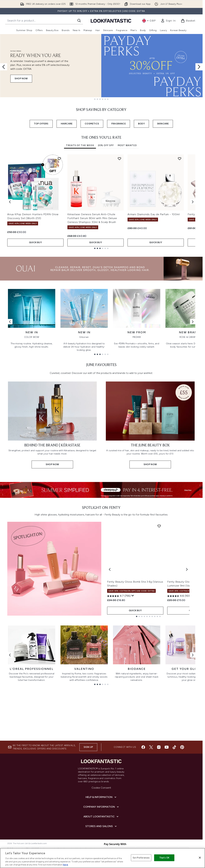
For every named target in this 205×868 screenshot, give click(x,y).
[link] (168, 21)
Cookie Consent (101, 788)
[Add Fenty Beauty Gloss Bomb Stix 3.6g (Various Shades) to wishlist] (159, 526)
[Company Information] (101, 807)
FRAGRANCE (119, 124)
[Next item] (193, 202)
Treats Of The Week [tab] (80, 145)
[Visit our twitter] (151, 747)
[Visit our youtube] (167, 747)
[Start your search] (44, 21)
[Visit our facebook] (143, 747)
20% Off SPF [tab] (106, 145)
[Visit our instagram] (159, 747)
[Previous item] (10, 202)
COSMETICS (92, 124)
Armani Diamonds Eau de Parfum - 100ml (154, 214)
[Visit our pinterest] (182, 747)
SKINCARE (163, 124)
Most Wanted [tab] (127, 145)
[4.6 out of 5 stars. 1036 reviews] (180, 596)
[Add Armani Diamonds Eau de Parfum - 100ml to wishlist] (180, 159)
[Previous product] (110, 569)
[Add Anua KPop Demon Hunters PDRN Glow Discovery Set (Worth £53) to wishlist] (59, 159)
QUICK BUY (35, 243)
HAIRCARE (67, 124)
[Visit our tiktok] (174, 747)
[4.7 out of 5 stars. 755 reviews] (119, 596)
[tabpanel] (101, 202)
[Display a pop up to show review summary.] (133, 596)
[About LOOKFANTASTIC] (101, 817)
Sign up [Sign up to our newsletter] (88, 747)
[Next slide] (199, 67)
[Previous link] (10, 322)
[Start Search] (79, 21)
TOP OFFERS (41, 124)
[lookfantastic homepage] (111, 21)
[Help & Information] (101, 797)
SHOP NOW (21, 79)
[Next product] (187, 569)
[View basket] (188, 21)
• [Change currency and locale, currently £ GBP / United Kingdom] (149, 21)
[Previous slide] (4, 67)
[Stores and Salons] (101, 826)
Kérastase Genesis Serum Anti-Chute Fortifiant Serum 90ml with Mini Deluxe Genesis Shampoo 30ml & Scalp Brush (92, 218)
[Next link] (193, 322)
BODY (141, 124)
